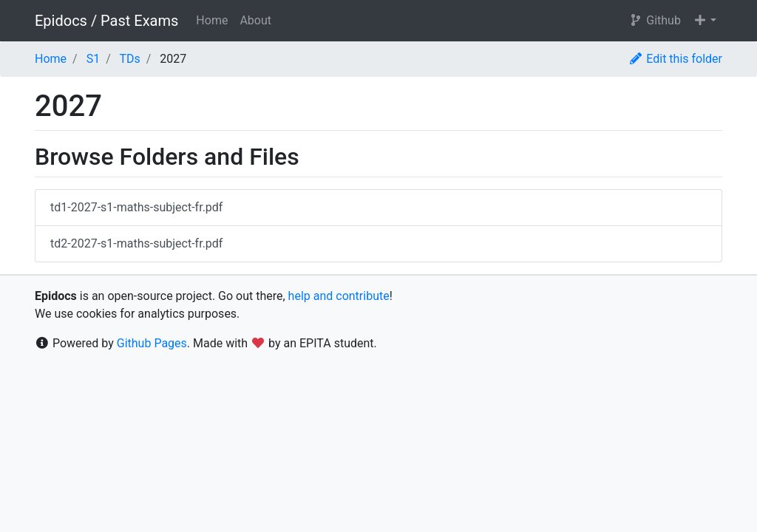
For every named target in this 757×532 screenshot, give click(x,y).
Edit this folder (675, 59)
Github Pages (152, 343)
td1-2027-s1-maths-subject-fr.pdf (136, 207)
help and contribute (339, 296)
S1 (94, 59)
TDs (129, 59)
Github (655, 20)
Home (212, 20)
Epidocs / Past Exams (106, 21)
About (255, 20)
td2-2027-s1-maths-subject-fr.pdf (136, 243)
